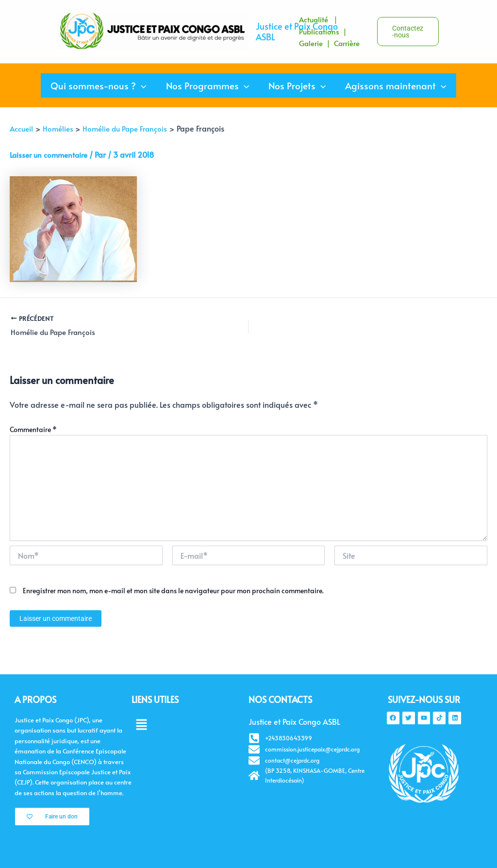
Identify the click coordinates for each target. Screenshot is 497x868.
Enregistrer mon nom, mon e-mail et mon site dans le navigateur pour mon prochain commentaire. (173, 592)
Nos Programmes (208, 85)
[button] (384, 32)
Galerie (311, 43)
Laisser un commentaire (51, 154)
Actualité (314, 19)
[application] (142, 85)
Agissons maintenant (394, 85)
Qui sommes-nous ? (100, 85)
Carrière (348, 43)
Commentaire (33, 430)
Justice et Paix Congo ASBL (297, 31)
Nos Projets (297, 85)
